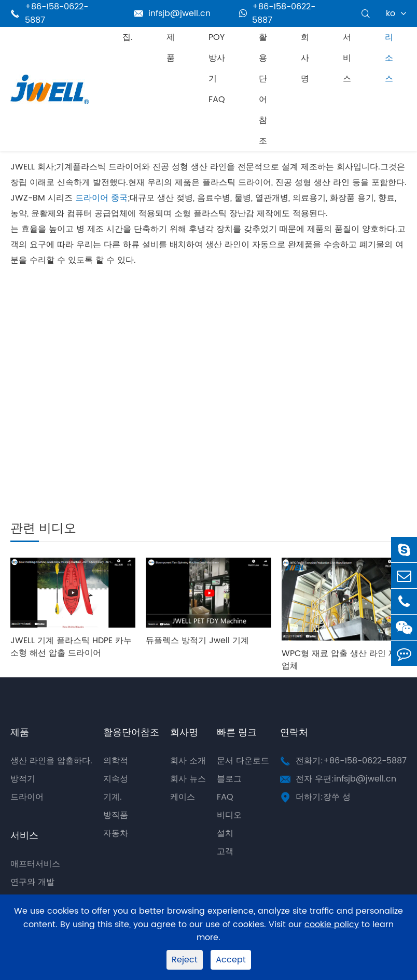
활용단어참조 (263, 89)
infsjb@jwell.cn (172, 13)
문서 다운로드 (243, 761)
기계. (113, 797)
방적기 (23, 779)
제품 (171, 48)
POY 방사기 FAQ (217, 68)
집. (128, 37)
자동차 (116, 833)
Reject (185, 960)
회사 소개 (188, 761)
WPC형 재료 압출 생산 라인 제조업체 (343, 660)
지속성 (116, 779)
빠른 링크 (237, 733)
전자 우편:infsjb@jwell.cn (346, 779)
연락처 (294, 733)
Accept (231, 960)
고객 (225, 851)
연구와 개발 (32, 882)
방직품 (116, 815)
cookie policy (332, 925)
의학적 (116, 761)
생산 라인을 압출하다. (51, 761)
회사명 (305, 58)
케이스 (183, 797)
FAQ (225, 797)
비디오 (229, 815)
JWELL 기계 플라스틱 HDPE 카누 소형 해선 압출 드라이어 (71, 647)
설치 (225, 833)
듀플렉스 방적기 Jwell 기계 (197, 641)
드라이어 (27, 797)
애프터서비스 (35, 864)
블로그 (229, 779)
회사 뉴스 (188, 779)
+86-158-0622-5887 (277, 13)
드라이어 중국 (101, 198)
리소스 (389, 58)
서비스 (347, 58)
